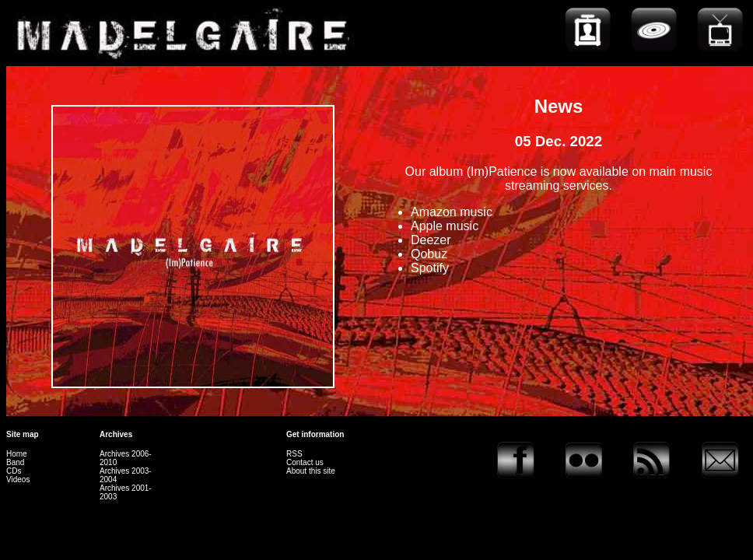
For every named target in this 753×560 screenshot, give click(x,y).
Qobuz (429, 254)
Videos (18, 479)
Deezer (431, 240)
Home (17, 454)
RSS (294, 454)
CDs (14, 471)
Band (15, 462)
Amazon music (452, 212)
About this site (311, 471)
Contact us (305, 462)
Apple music (445, 226)
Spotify (430, 268)
